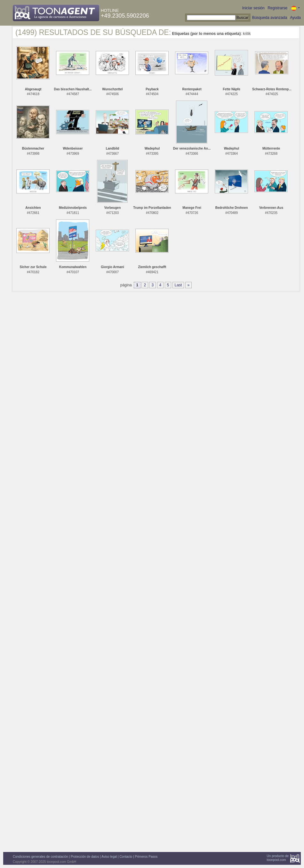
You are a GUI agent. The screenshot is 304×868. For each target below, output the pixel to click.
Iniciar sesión (253, 8)
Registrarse (277, 8)
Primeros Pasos (146, 857)
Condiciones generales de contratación (40, 857)
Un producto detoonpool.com (278, 858)
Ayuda (295, 18)
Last (178, 285)
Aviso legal (109, 857)
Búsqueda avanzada (270, 18)
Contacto (126, 857)
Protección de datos (85, 857)
